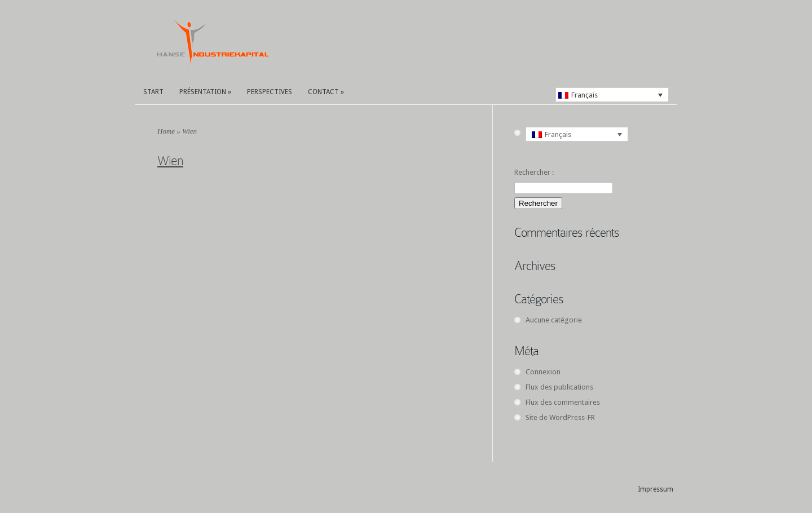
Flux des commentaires (563, 402)
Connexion (543, 372)
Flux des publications (559, 387)
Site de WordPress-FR (560, 417)
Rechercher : (534, 172)
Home (166, 131)
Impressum (656, 489)
